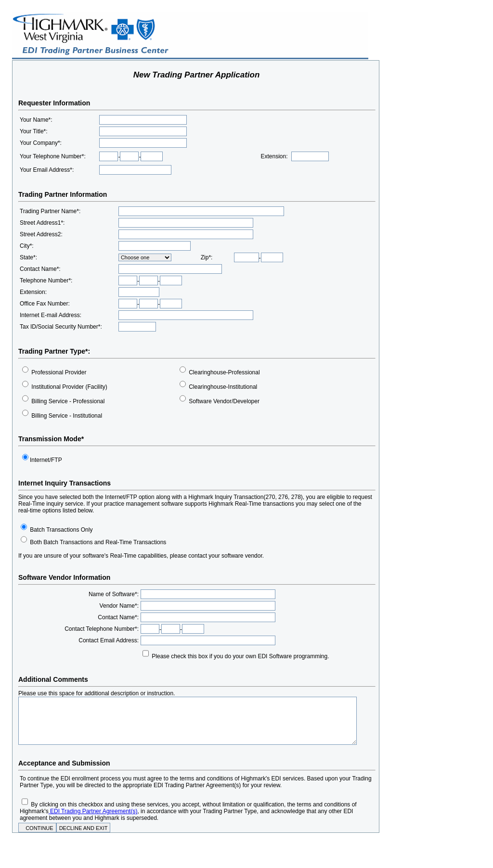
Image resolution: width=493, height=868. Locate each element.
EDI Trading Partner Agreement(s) (93, 811)
